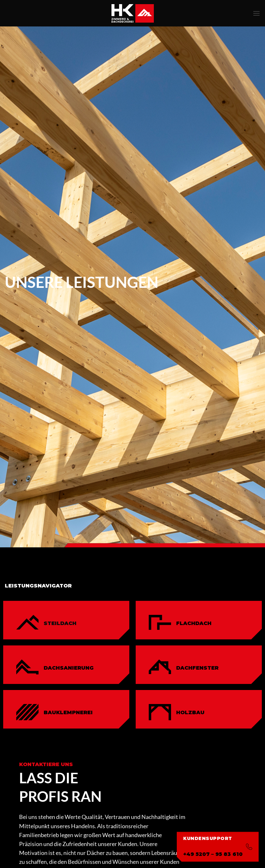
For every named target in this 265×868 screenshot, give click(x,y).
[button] (256, 13)
